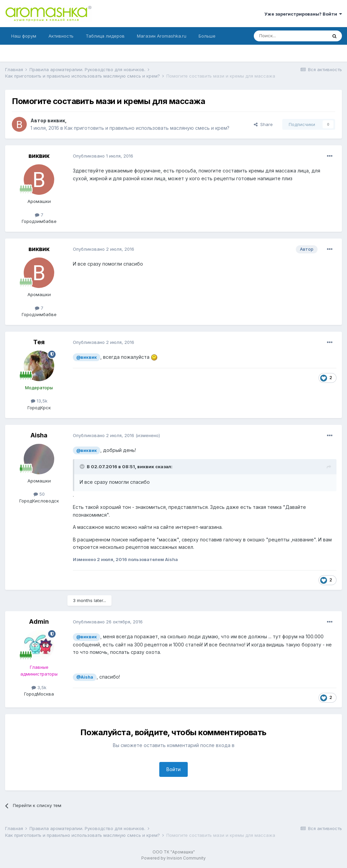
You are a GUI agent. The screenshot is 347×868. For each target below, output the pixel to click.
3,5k (39, 687)
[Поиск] (290, 36)
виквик (56, 120)
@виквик (87, 357)
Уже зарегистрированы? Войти (303, 14)
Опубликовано (103, 156)
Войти (173, 769)
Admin (39, 622)
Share (263, 124)
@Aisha (85, 677)
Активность (61, 36)
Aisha (39, 435)
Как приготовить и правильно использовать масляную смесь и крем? (147, 128)
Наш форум (24, 36)
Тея (39, 342)
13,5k (39, 401)
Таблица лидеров (105, 36)
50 (39, 494)
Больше (207, 36)
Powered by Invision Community (173, 858)
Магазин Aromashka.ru (162, 36)
